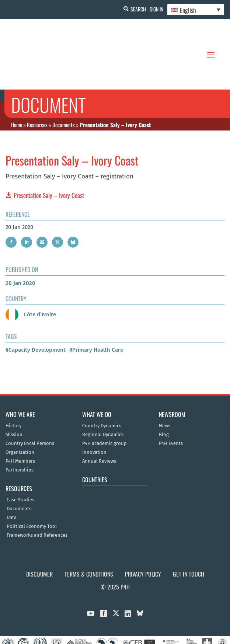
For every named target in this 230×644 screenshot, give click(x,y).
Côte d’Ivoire (31, 278)
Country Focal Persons (30, 407)
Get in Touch (189, 538)
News (165, 390)
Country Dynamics (102, 390)
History (13, 390)
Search (138, 9)
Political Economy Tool (32, 490)
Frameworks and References (37, 499)
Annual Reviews (99, 425)
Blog (164, 398)
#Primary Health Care (96, 313)
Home (17, 88)
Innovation (94, 416)
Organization (20, 416)
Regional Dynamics (103, 398)
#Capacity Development (36, 313)
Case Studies (20, 464)
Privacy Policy (143, 538)
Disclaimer (39, 538)
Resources (37, 88)
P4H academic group (104, 407)
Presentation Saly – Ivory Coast (49, 159)
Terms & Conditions (89, 538)
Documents (64, 88)
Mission (14, 398)
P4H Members (20, 425)
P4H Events (171, 407)
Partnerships (20, 434)
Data (12, 481)
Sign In (156, 9)
